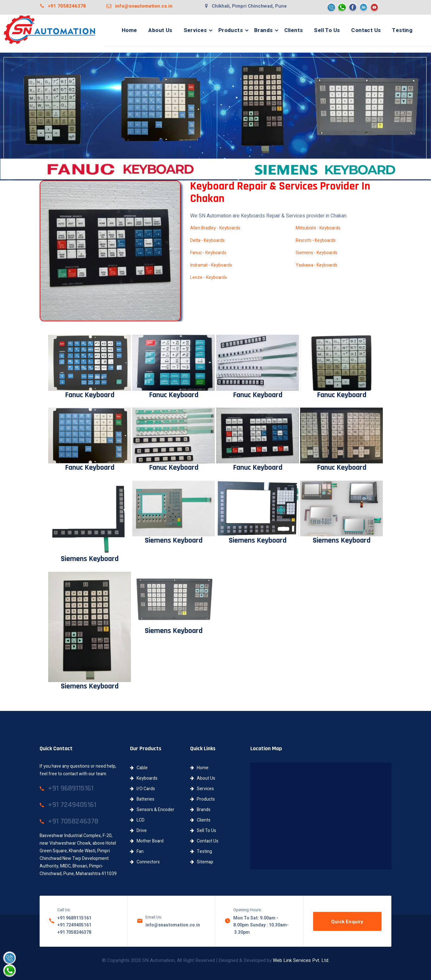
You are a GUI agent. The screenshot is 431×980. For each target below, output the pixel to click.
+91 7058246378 (63, 6)
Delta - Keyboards (207, 240)
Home (129, 30)
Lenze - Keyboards (209, 277)
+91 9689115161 (74, 918)
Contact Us (366, 30)
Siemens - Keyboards (317, 253)
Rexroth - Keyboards (316, 240)
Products (231, 30)
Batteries (142, 799)
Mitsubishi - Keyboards (318, 228)
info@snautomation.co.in (139, 6)
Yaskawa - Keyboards (317, 265)
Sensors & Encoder (152, 810)
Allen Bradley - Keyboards (215, 228)
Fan (137, 851)
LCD (137, 820)
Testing (402, 30)
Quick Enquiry (347, 922)
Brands (263, 30)
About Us (160, 30)
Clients (294, 30)
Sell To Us (327, 30)
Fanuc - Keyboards (208, 253)
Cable (139, 768)
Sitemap (202, 862)
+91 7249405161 (74, 925)
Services (195, 30)
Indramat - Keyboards (211, 265)
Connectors (145, 862)
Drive (138, 831)
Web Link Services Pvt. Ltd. (301, 960)
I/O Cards (142, 789)
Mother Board (147, 841)
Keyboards (144, 778)
